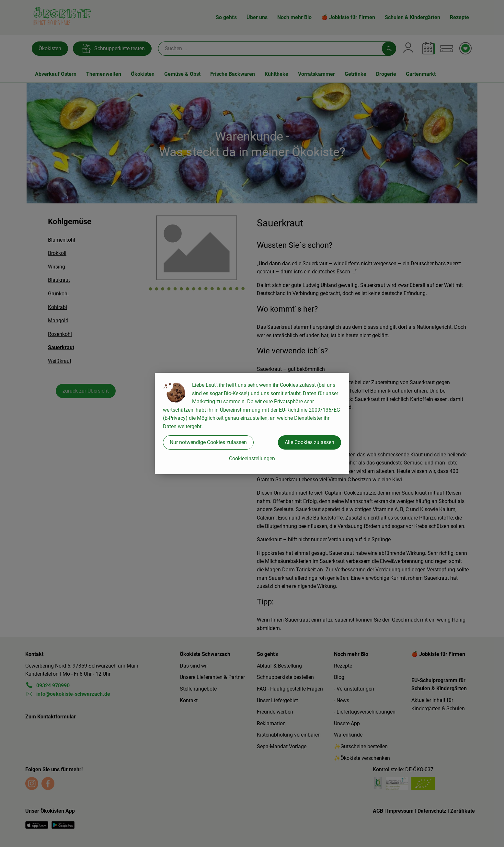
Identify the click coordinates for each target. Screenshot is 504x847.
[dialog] (252, 423)
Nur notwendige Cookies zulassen (208, 442)
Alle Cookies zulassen (309, 442)
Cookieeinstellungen (252, 458)
